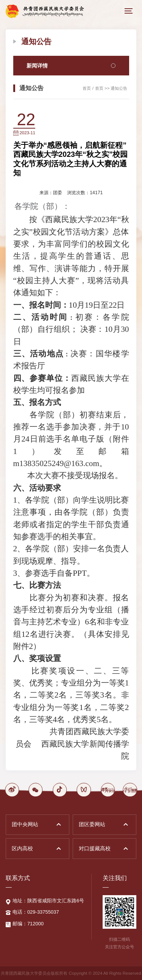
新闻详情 (71, 66)
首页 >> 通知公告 (111, 88)
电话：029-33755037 (36, 912)
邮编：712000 (28, 924)
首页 (87, 88)
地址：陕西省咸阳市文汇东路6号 (48, 901)
